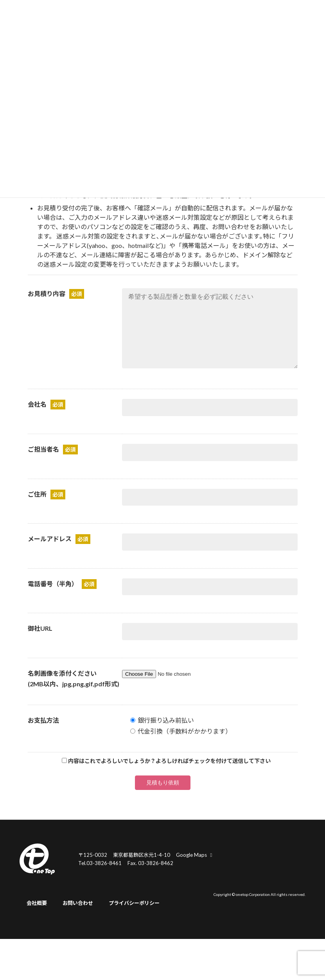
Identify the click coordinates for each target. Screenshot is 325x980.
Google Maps (195, 871)
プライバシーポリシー (134, 919)
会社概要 (37, 919)
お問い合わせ (78, 919)
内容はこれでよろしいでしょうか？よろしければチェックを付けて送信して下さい (169, 776)
